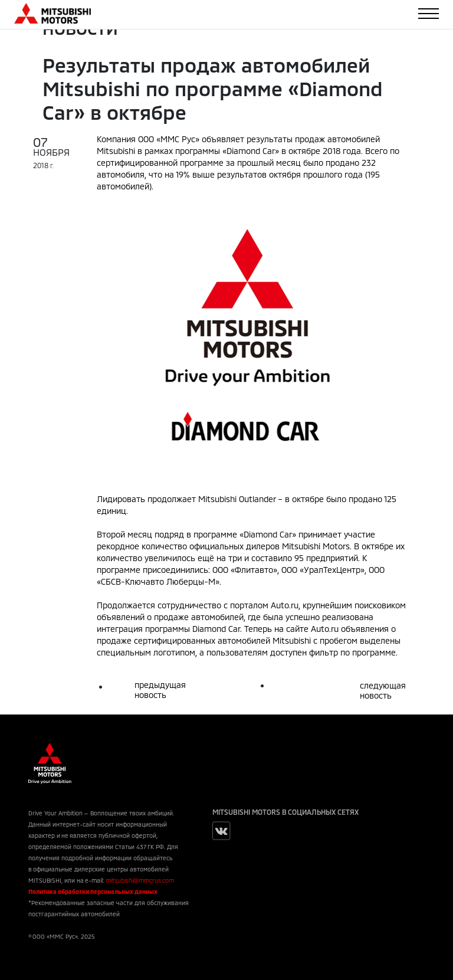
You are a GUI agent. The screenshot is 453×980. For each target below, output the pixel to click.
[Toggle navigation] (429, 14)
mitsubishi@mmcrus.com (140, 880)
